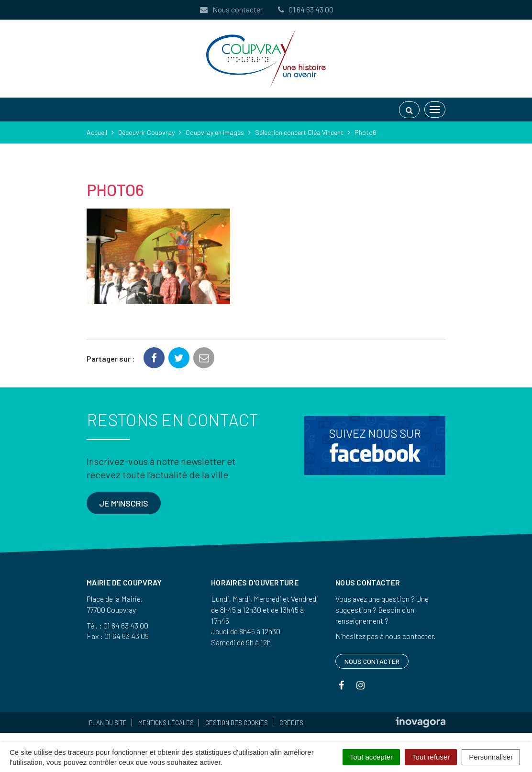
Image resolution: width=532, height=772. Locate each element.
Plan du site (108, 723)
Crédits (291, 723)
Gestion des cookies (237, 723)
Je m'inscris (124, 503)
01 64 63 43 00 (305, 9)
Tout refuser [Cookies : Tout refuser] (431, 757)
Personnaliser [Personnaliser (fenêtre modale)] (491, 757)
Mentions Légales (166, 723)
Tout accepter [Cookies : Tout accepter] (371, 757)
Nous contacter (231, 9)
